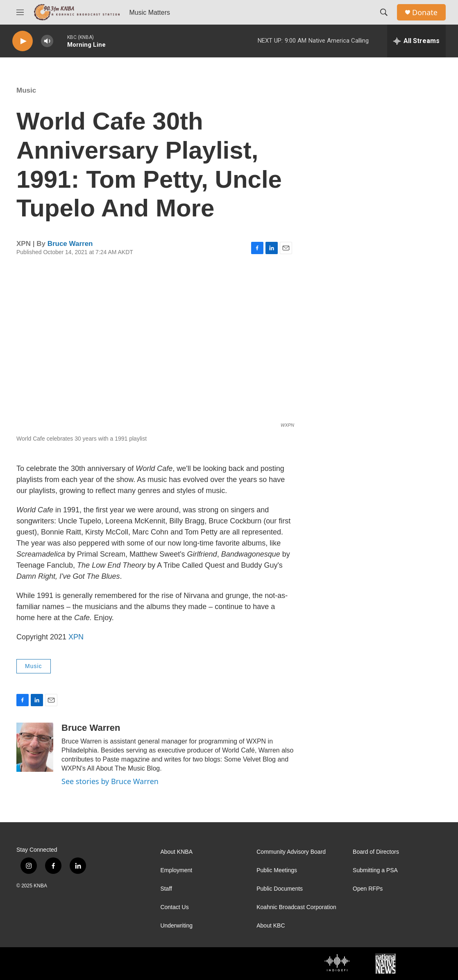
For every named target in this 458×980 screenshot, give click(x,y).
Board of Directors (376, 852)
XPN (76, 637)
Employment (176, 870)
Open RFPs (368, 889)
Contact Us (174, 907)
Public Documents (280, 889)
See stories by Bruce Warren (110, 781)
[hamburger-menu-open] (20, 12)
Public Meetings (277, 870)
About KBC (271, 926)
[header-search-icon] (384, 12)
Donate (425, 13)
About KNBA (176, 852)
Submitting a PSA (375, 870)
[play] (23, 41)
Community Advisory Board (291, 852)
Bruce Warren (70, 244)
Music (26, 90)
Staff (166, 889)
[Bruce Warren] (35, 747)
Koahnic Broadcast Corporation (296, 907)
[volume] (47, 41)
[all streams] (416, 41)
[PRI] (183, 964)
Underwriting (176, 926)
